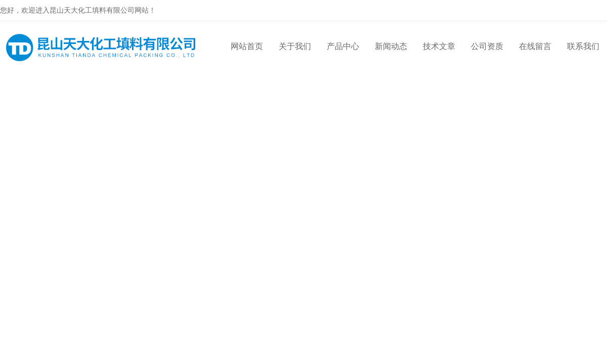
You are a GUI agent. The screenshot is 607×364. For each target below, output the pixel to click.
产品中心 (343, 46)
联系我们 (583, 46)
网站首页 (247, 46)
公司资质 (487, 46)
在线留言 (535, 46)
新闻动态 (391, 46)
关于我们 (295, 46)
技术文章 (439, 46)
